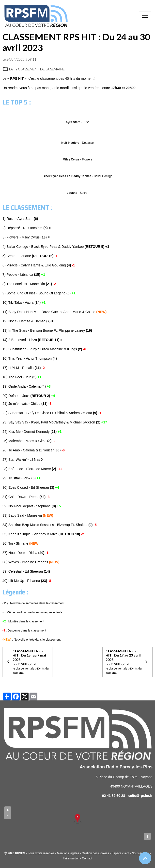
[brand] (37, 16)
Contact (87, 858)
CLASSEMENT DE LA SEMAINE (41, 69)
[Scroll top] (145, 858)
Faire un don (71, 858)
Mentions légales (68, 853)
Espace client (120, 853)
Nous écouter (141, 853)
